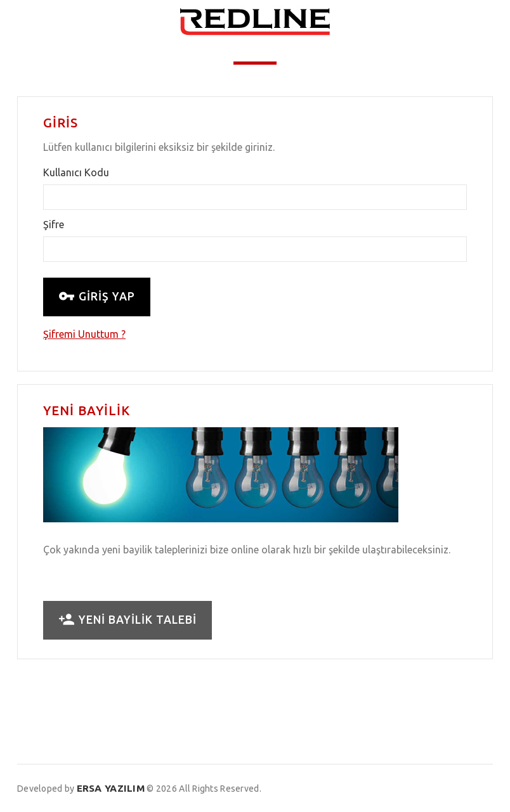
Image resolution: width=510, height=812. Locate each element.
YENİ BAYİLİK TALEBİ (128, 620)
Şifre (54, 224)
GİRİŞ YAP (97, 297)
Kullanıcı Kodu (76, 172)
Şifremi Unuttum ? (84, 334)
